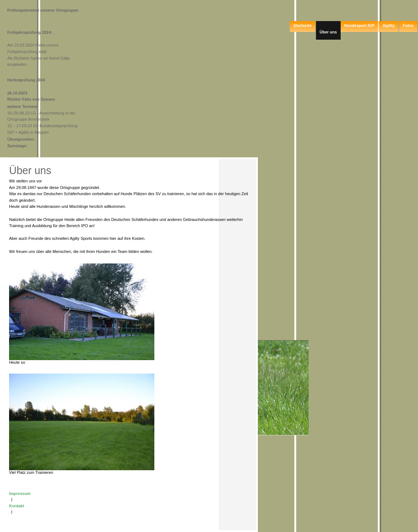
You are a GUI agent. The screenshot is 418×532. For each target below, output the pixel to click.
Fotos (408, 25)
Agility (389, 25)
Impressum (20, 493)
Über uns (328, 32)
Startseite (303, 25)
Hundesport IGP (360, 25)
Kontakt (17, 506)
